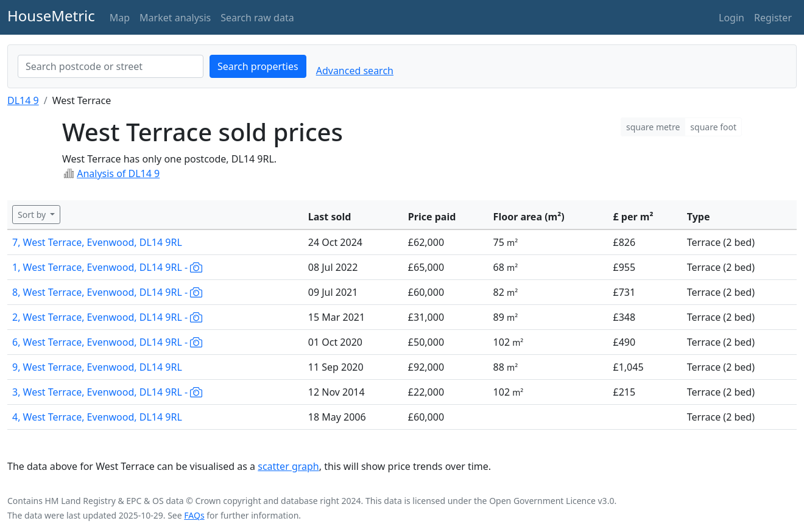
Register (773, 18)
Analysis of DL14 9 (118, 173)
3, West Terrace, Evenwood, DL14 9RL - (107, 392)
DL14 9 (23, 100)
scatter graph (288, 466)
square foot (713, 127)
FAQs (194, 515)
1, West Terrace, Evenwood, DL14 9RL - (107, 267)
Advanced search (355, 71)
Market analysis (175, 18)
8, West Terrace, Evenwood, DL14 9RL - (107, 292)
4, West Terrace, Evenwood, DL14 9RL (97, 417)
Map (120, 18)
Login (732, 18)
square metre (653, 127)
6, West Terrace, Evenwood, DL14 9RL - (107, 342)
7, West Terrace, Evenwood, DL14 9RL (97, 242)
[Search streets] (111, 66)
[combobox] (111, 66)
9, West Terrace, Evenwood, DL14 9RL (97, 367)
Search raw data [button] (257, 18)
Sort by (33, 215)
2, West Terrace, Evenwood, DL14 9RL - (107, 317)
